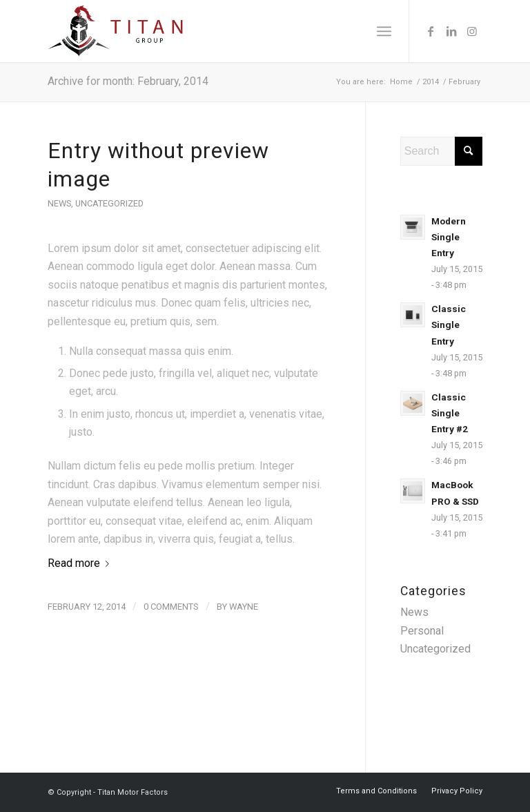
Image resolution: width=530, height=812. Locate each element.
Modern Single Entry (449, 237)
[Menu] (384, 31)
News (59, 203)
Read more (81, 563)
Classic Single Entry (449, 325)
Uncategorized (109, 203)
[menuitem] (384, 31)
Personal (422, 631)
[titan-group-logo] (115, 31)
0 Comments (171, 607)
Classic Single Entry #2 (450, 413)
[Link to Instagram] (472, 31)
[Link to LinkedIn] (451, 31)
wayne (244, 607)
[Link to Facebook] (431, 31)
